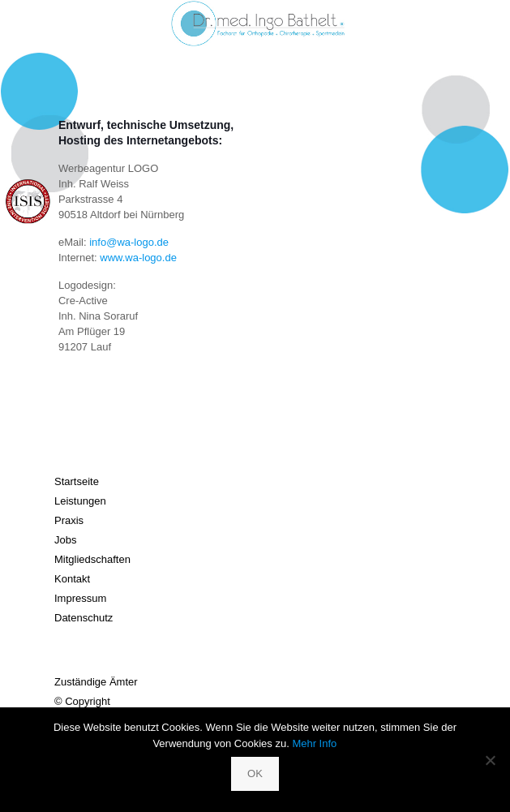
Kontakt (72, 579)
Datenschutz (84, 618)
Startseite (77, 481)
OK (255, 773)
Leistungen (80, 501)
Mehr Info (314, 743)
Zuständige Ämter (96, 682)
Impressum (80, 598)
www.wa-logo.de (138, 258)
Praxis (69, 520)
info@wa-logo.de (129, 242)
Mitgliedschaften (92, 559)
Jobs (65, 540)
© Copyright (82, 701)
